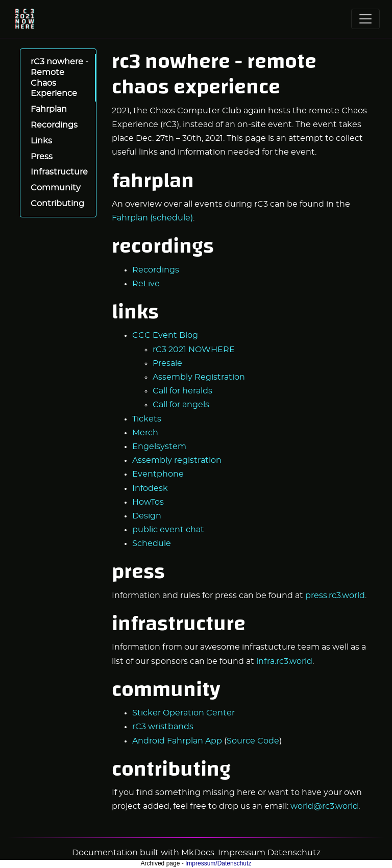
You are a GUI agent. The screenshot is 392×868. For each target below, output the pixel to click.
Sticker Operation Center (183, 713)
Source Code (253, 741)
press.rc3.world (335, 596)
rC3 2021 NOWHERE (194, 350)
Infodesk (150, 488)
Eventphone (158, 474)
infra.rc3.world (284, 661)
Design (147, 516)
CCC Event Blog (165, 335)
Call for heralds (182, 391)
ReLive (146, 284)
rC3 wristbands (163, 727)
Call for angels (181, 405)
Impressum (242, 853)
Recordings (54, 125)
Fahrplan (49, 109)
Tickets (147, 419)
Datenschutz (294, 853)
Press (42, 157)
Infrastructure (59, 172)
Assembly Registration (199, 377)
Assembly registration (177, 460)
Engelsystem (159, 447)
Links (41, 141)
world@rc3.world (324, 806)
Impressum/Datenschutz (218, 863)
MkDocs (198, 853)
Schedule (152, 543)
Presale (167, 363)
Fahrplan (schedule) (152, 218)
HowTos (148, 502)
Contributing (57, 204)
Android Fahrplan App (177, 741)
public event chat (168, 530)
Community (56, 188)
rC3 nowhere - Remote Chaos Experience (59, 78)
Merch (145, 433)
